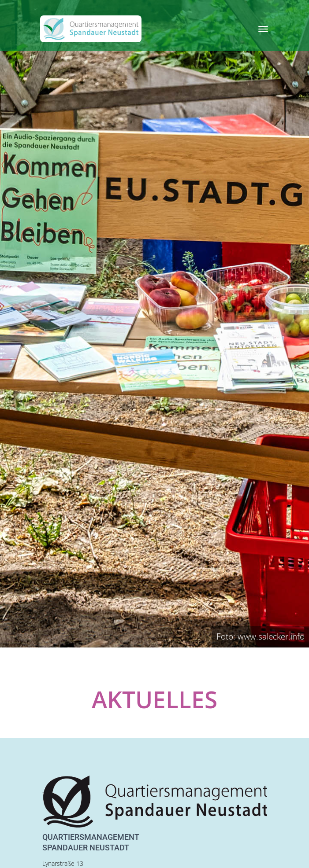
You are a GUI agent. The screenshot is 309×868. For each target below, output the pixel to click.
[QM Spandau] (91, 29)
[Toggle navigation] (263, 29)
